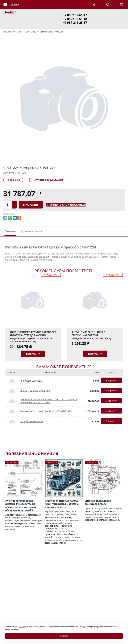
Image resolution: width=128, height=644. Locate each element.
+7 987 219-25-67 (75, 22)
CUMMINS (31, 32)
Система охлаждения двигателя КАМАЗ (98, 502)
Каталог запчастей (12, 32)
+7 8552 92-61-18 (75, 19)
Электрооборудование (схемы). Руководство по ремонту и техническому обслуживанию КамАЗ (21, 505)
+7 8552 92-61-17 (75, 15)
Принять (64, 636)
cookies (22, 627)
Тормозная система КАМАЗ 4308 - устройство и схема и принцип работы (62, 504)
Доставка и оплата (31, 231)
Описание (10, 231)
